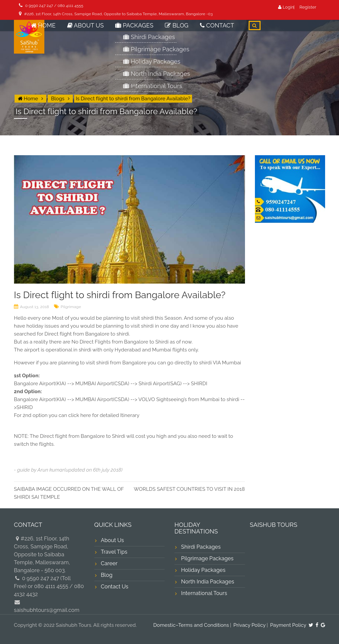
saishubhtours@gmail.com (47, 610)
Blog (186, 29)
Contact (221, 29)
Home (73, 29)
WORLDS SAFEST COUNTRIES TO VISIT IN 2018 (189, 489)
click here (80, 415)
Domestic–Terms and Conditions (191, 625)
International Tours (204, 593)
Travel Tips (114, 552)
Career (109, 563)
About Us (109, 29)
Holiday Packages (203, 570)
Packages (150, 29)
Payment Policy (288, 625)
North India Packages (208, 582)
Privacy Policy (250, 625)
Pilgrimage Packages (207, 558)
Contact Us (115, 587)
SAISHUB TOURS (274, 525)
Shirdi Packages (201, 547)
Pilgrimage (71, 307)
